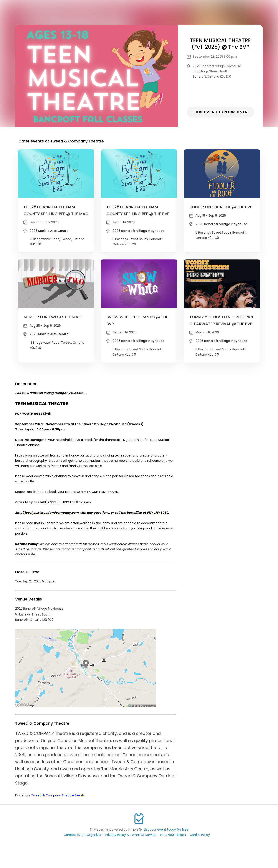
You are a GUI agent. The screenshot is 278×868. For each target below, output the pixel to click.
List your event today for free (166, 830)
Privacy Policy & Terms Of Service (131, 835)
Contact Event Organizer (83, 835)
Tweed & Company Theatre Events (58, 795)
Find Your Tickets (173, 835)
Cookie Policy (200, 835)
